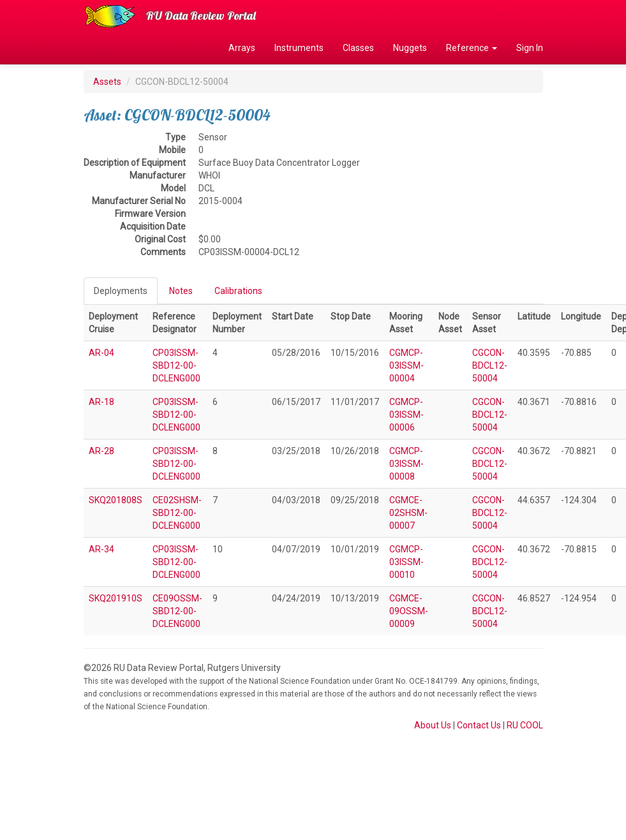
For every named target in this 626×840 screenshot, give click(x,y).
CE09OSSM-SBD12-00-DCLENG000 (177, 611)
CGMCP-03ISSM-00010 (406, 562)
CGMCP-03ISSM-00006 (406, 415)
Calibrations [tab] (238, 291)
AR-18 (101, 402)
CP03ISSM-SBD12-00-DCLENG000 (176, 365)
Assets (107, 82)
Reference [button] (472, 48)
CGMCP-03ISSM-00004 (406, 365)
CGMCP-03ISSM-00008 (406, 464)
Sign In (530, 48)
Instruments (299, 48)
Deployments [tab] (121, 291)
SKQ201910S (116, 598)
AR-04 (101, 353)
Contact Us (479, 725)
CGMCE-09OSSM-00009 (409, 611)
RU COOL (525, 725)
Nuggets (410, 48)
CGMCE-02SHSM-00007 (408, 513)
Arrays (242, 48)
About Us (433, 725)
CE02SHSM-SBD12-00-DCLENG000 (177, 513)
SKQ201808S (116, 500)
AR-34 (101, 549)
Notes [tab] (181, 291)
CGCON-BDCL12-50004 (490, 365)
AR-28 (101, 451)
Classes (358, 48)
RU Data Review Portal (201, 16)
